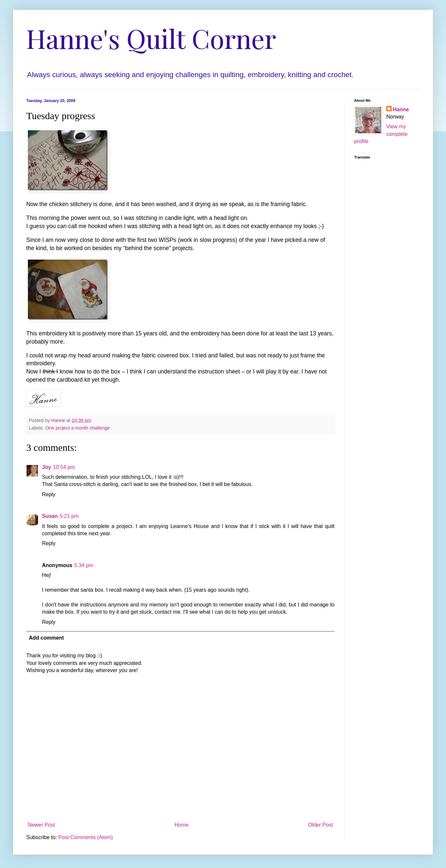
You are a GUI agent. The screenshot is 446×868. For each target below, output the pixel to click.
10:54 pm (64, 467)
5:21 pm (69, 516)
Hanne (401, 109)
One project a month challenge (77, 428)
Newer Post (41, 825)
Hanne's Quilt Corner (151, 38)
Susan (50, 516)
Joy (47, 467)
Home (182, 825)
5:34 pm (84, 565)
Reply (49, 494)
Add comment (46, 638)
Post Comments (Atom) (86, 837)
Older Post (320, 825)
